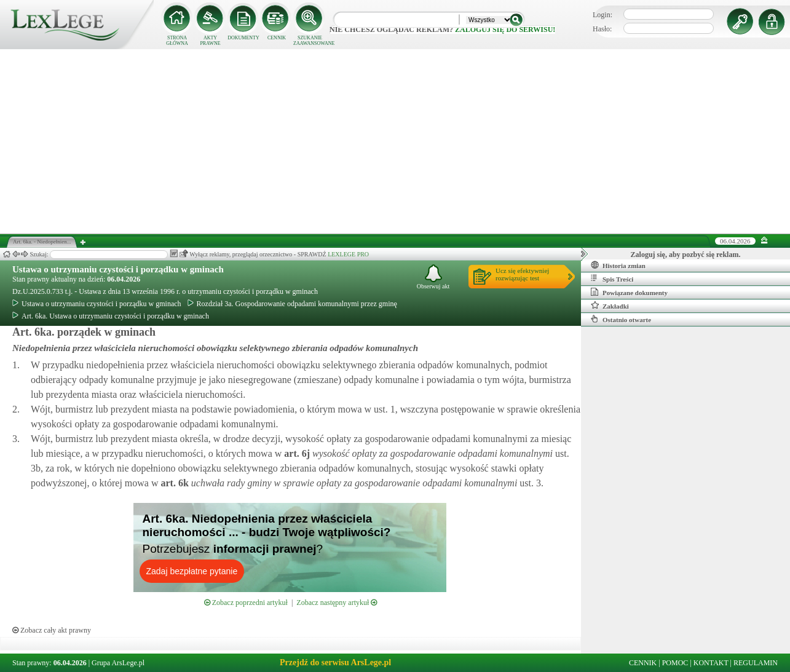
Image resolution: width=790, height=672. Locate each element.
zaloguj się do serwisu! (505, 30)
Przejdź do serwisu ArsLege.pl (335, 662)
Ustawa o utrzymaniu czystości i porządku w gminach (118, 269)
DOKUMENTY (243, 38)
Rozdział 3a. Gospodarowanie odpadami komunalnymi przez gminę (292, 304)
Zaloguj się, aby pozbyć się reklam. (686, 255)
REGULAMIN (756, 663)
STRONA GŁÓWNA (177, 41)
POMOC (675, 663)
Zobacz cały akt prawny (52, 630)
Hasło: (602, 29)
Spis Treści (612, 279)
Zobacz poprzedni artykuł (246, 603)
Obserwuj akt (433, 277)
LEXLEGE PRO (348, 254)
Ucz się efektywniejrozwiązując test (522, 274)
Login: (602, 15)
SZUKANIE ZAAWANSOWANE (310, 41)
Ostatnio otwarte (621, 319)
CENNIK (277, 38)
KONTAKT (711, 663)
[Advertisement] (395, 141)
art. (296, 453)
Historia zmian (618, 265)
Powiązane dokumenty (629, 292)
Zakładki (610, 306)
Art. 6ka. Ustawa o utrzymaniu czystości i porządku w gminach (111, 316)
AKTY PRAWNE (210, 41)
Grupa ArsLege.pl (118, 663)
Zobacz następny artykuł (337, 603)
